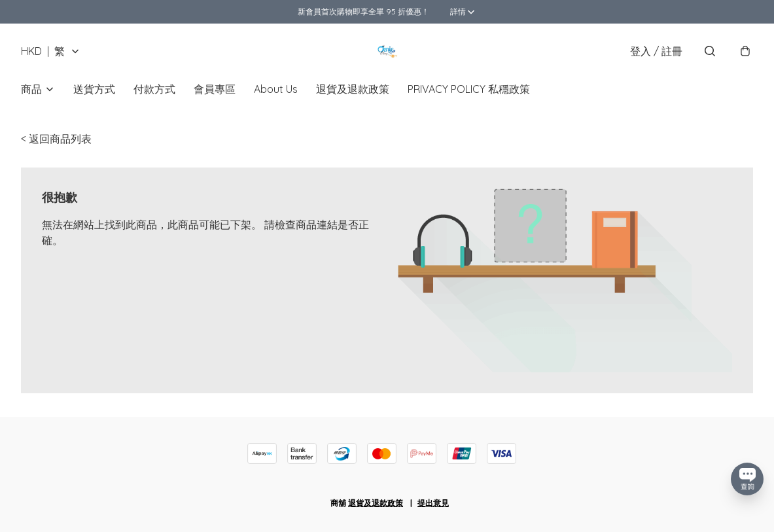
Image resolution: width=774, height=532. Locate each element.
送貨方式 (94, 89)
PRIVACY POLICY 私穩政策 (469, 89)
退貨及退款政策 (353, 89)
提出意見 (433, 503)
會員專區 (215, 89)
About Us (276, 89)
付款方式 (154, 89)
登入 (656, 51)
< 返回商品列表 (56, 139)
